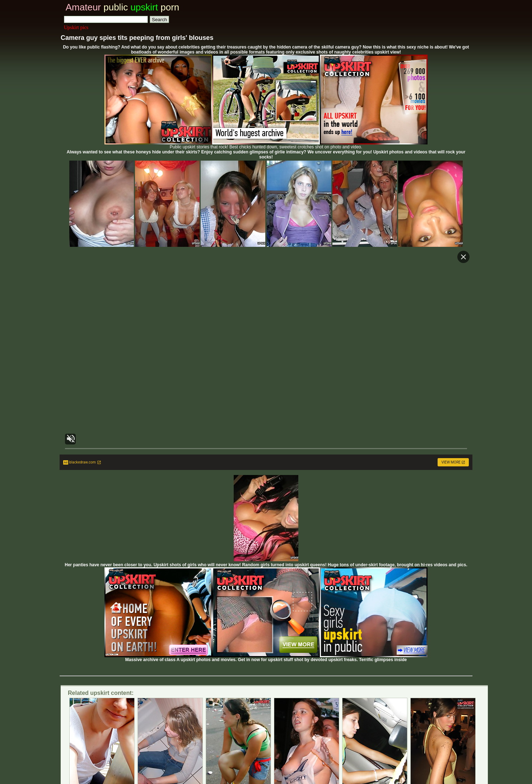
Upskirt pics (76, 27)
